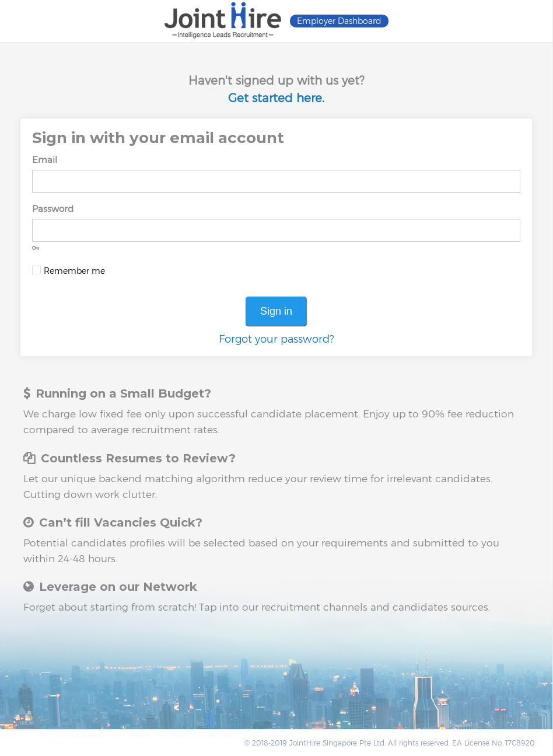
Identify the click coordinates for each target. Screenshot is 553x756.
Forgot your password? (276, 339)
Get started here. (276, 98)
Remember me (74, 271)
